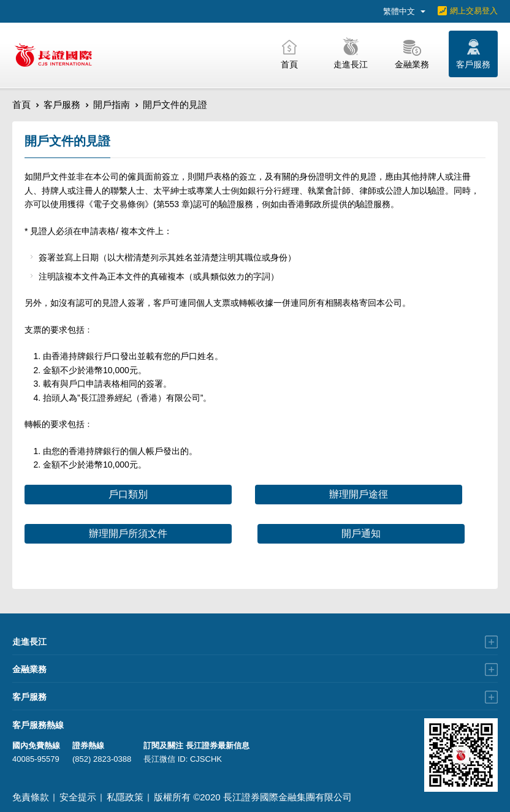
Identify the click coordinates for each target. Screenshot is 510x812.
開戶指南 (112, 104)
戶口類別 (128, 494)
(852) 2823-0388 (102, 759)
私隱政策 (125, 797)
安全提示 (78, 797)
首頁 (21, 104)
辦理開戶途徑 (359, 494)
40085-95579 (36, 759)
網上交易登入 (474, 11)
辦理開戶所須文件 (128, 533)
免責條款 (31, 797)
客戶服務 (62, 104)
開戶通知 (361, 533)
